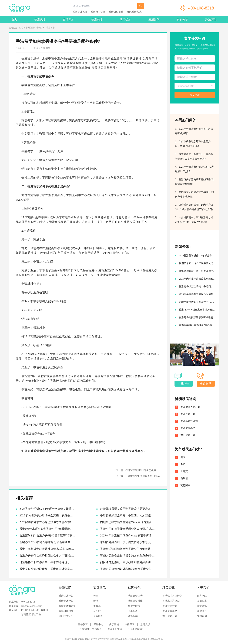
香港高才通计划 (189, 421)
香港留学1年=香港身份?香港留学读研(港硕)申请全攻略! (47, 535)
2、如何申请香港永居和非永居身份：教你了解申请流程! (193, 144)
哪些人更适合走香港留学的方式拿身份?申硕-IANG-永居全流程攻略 (128, 556)
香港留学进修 (98, 12)
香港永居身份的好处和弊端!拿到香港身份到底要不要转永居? (128, 569)
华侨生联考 (134, 606)
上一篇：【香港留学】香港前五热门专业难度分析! (143, 476)
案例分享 (182, 19)
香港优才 (40, 19)
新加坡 (184, 478)
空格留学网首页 (27, 28)
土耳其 (184, 471)
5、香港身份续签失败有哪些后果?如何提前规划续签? (195, 182)
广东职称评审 (135, 629)
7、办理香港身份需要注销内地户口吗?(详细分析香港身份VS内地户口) (194, 207)
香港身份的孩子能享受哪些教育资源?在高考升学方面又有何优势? (128, 529)
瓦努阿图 (185, 486)
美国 (183, 457)
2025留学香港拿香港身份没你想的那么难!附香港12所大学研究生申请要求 (47, 522)
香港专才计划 (188, 414)
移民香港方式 (134, 12)
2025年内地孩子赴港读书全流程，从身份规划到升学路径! (47, 515)
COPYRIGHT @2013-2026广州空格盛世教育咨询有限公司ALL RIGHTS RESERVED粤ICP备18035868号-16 (114, 639)
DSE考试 (133, 611)
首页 (14, 19)
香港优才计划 (66, 596)
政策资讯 (211, 19)
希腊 (183, 464)
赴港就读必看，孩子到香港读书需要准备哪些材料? (128, 509)
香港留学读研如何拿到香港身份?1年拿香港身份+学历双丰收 (128, 549)
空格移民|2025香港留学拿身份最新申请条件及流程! (47, 542)
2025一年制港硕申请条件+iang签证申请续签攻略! (128, 535)
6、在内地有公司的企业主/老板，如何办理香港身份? (194, 194)
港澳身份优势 (135, 596)
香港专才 (68, 19)
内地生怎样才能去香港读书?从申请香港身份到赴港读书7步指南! (128, 522)
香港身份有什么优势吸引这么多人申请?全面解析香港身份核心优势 (47, 556)
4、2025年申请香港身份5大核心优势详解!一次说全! (195, 169)
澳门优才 (125, 19)
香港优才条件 (80, 12)
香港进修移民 (188, 428)
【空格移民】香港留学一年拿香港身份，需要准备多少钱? (47, 562)
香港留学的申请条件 (41, 76)
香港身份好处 (116, 12)
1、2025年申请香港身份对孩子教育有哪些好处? (194, 131)
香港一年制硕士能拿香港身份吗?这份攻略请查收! (47, 549)
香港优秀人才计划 (190, 407)
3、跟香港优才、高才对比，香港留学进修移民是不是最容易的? (194, 156)
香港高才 (97, 19)
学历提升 (97, 629)
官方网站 (202, 596)
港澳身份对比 (135, 601)
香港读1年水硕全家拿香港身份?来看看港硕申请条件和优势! (47, 529)
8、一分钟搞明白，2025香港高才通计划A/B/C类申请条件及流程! (194, 220)
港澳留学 (154, 19)
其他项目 (202, 611)
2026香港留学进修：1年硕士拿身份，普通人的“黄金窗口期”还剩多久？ (47, 509)
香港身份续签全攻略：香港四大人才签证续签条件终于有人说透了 (128, 515)
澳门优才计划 (188, 435)
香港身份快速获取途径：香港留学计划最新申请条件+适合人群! (47, 569)
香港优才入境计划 (172, 596)
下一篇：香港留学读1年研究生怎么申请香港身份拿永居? (146, 470)
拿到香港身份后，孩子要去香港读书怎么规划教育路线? (128, 542)
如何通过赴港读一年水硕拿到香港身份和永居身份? (128, 562)
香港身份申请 (115, 629)
